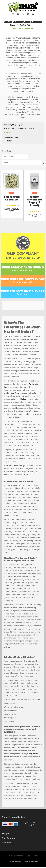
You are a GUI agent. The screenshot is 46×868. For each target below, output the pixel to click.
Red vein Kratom (14, 393)
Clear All (8, 133)
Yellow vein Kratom (19, 399)
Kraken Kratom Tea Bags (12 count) (34, 201)
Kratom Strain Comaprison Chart (20, 466)
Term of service (31, 861)
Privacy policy (15, 861)
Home (13, 25)
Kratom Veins (26, 25)
